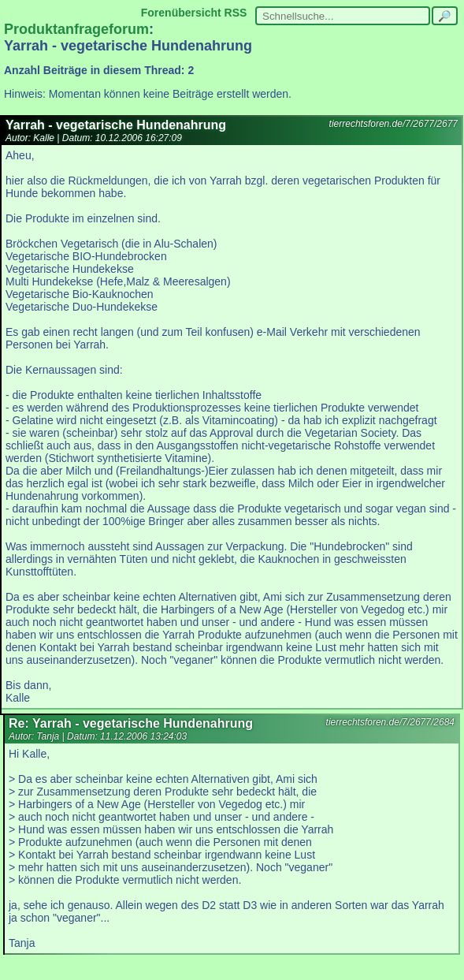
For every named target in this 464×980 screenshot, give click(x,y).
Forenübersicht (181, 13)
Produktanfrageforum (76, 29)
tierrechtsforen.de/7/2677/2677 (393, 124)
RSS (236, 13)
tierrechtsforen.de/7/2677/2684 (390, 722)
